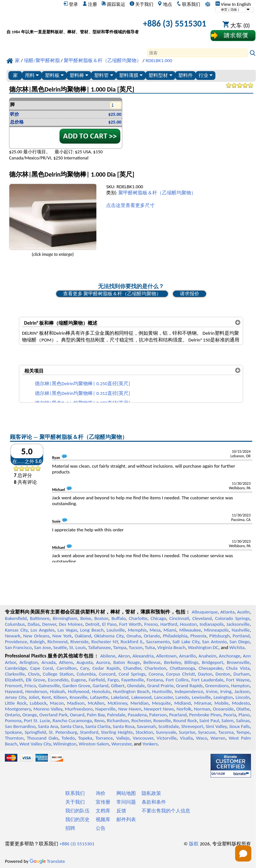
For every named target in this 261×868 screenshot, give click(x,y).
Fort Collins (177, 680)
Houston (188, 624)
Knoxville (79, 697)
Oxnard (77, 715)
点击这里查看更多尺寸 (130, 205)
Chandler (132, 668)
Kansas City (16, 630)
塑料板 (54, 75)
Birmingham (65, 618)
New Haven (130, 709)
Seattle (60, 647)
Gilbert (118, 686)
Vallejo (123, 738)
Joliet (34, 697)
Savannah (146, 726)
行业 (206, 75)
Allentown (166, 656)
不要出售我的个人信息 (166, 811)
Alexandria (143, 656)
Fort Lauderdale (207, 680)
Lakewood (141, 697)
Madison (76, 703)
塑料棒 (79, 75)
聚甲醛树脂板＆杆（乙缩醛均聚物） (157, 193)
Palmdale (116, 715)
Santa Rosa (123, 726)
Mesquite (161, 703)
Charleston (155, 668)
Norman (202, 709)
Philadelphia (175, 636)
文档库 (103, 811)
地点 (165, 4)
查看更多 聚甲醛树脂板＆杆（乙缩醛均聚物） (112, 294)
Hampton (240, 686)
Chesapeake (211, 668)
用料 (32, 75)
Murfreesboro (79, 709)
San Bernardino (20, 726)
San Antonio (214, 642)
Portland (241, 636)
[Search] (198, 53)
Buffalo (119, 618)
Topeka (85, 738)
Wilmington (65, 744)
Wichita (237, 647)
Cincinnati (179, 618)
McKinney (117, 703)
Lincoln (243, 697)
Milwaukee (190, 630)
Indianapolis (212, 624)
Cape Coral (41, 668)
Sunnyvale (166, 732)
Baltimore (40, 618)
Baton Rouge (126, 662)
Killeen (60, 697)
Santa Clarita (98, 726)
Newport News (159, 709)
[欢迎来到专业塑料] (73, 25)
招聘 (70, 828)
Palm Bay (96, 715)
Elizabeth (14, 680)
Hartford (169, 624)
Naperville (105, 709)
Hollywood (79, 691)
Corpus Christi (181, 674)
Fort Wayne (238, 680)
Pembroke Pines (205, 715)
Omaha (134, 636)
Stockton (144, 732)
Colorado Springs (232, 618)
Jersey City (15, 697)
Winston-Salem (94, 744)
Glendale (136, 686)
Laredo (182, 697)
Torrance (104, 738)
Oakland (83, 636)
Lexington (223, 697)
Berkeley (172, 662)
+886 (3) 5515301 (175, 23)
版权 (194, 844)
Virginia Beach (171, 647)
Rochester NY (104, 642)
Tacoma (226, 732)
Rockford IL (132, 642)
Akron (124, 656)
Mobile (222, 703)
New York (62, 636)
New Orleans (36, 636)
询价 (101, 793)
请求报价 (190, 294)
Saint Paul (209, 721)
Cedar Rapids (106, 668)
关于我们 (141, 4)
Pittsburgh (219, 636)
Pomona (13, 721)
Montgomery (18, 709)
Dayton (205, 674)
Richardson (118, 721)
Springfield (35, 732)
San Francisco (18, 647)
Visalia (186, 738)
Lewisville (201, 697)
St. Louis (77, 647)
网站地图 (126, 793)
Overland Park (54, 715)
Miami (170, 630)
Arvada (48, 662)
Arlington (29, 662)
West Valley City (35, 744)
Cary (85, 668)
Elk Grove (36, 680)
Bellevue (152, 662)
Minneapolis (216, 630)
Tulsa (150, 647)
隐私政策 (151, 793)
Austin (243, 612)
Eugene (79, 680)
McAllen (96, 703)
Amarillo (188, 656)
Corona (156, 674)
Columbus (15, 624)
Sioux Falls (239, 726)
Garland (100, 686)
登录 (71, 4)
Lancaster (163, 697)
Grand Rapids (189, 686)
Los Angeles (42, 630)
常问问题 (126, 802)
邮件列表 (126, 819)
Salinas (243, 721)
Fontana (155, 680)
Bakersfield (16, 618)
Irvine (212, 691)
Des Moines (71, 624)
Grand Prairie (160, 686)
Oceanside (223, 709)
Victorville (167, 738)
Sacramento (158, 642)
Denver (49, 624)
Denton (223, 674)
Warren (218, 738)
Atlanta (227, 612)
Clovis (34, 674)
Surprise (187, 732)
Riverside (80, 642)
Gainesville (49, 686)
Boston (101, 618)
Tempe (243, 732)
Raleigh (37, 642)
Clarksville (15, 674)
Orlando (152, 636)
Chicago (158, 618)
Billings (191, 662)
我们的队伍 (77, 811)
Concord (107, 674)
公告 (101, 828)
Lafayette (99, 697)
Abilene (108, 656)
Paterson (158, 715)
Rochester (141, 721)
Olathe (243, 709)
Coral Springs (132, 674)
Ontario (12, 715)
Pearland (178, 715)
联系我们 (188, 4)
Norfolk (184, 709)
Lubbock (38, 703)
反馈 (121, 811)
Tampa (120, 647)
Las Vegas (67, 630)
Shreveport (192, 726)
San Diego (239, 642)
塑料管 (103, 75)
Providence (16, 642)
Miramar (202, 703)
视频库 (103, 819)
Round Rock (185, 721)
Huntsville (162, 691)
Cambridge (16, 668)
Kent (46, 697)
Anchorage (230, 656)
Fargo (113, 680)
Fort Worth (130, 624)
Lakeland (120, 697)
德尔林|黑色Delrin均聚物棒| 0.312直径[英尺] (82, 393)
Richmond (58, 642)
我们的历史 (77, 819)
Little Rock (16, 703)
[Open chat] (243, 853)
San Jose (42, 647)
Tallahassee (99, 647)
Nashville (241, 630)
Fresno (151, 624)
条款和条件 (154, 802)
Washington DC (203, 647)
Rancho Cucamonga (72, 721)
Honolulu (101, 691)
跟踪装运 (113, 4)
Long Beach (92, 630)
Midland (183, 703)
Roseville (162, 721)
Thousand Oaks (43, 738)
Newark (12, 636)
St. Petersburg (63, 732)
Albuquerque (205, 612)
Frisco (30, 686)
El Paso (109, 624)
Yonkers (150, 744)
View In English (233, 4)
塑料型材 (160, 75)
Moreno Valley (48, 709)
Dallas (33, 624)
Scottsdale (169, 726)
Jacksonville (238, 624)
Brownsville (238, 662)
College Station (58, 674)
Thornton (14, 738)
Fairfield (97, 680)
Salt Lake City (186, 642)
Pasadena (137, 715)
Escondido (58, 680)
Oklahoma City (109, 636)
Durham (242, 674)
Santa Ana (48, 726)
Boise (86, 618)
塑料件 (185, 75)
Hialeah (58, 691)
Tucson (136, 647)
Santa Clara (72, 726)
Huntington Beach (131, 691)
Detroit (92, 624)
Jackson (242, 691)
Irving (226, 691)
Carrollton (67, 668)
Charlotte (138, 618)
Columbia (86, 674)
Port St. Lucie (37, 721)
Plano (244, 715)
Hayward (14, 691)
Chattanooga (182, 668)
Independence (189, 691)
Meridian (139, 703)
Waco (201, 738)
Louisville (115, 630)
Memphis (137, 630)
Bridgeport (212, 662)
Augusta (84, 662)
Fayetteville (133, 680)
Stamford (89, 732)
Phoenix (198, 636)
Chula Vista (238, 668)
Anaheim (207, 656)
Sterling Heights (117, 732)
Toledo (68, 738)
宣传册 (103, 802)
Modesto (241, 703)
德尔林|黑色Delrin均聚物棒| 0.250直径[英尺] (82, 384)
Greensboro (217, 686)
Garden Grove (76, 686)
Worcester (121, 744)
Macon (57, 703)
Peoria (230, 715)
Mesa (155, 630)
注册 (90, 4)
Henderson (36, 691)
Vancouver (143, 738)
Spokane (13, 732)
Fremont (13, 686)
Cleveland (202, 618)
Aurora (103, 662)
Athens (66, 662)
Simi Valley (216, 726)
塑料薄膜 (131, 75)
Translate (47, 861)
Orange (30, 715)
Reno (99, 721)
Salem (227, 721)
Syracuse (207, 732)
